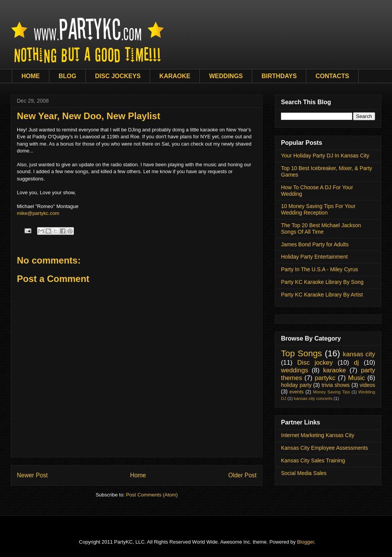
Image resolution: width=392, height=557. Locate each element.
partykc (325, 378)
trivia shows (336, 385)
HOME (31, 76)
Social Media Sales (304, 473)
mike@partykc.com (38, 213)
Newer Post (32, 475)
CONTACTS (332, 76)
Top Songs (301, 353)
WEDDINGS (226, 76)
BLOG (67, 76)
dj (356, 363)
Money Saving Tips (332, 392)
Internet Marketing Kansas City (318, 435)
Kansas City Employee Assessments (324, 448)
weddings (295, 370)
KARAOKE (175, 76)
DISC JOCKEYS (118, 76)
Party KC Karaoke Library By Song (322, 282)
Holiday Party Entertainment (314, 257)
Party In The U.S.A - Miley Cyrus (319, 269)
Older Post (242, 475)
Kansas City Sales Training (313, 460)
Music (356, 378)
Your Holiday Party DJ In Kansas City (325, 156)
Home (138, 475)
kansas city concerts (313, 398)
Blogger (305, 542)
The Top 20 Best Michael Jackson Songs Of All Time (321, 229)
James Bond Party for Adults (315, 244)
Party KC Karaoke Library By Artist (322, 295)
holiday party (296, 385)
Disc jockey (315, 363)
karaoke (335, 370)
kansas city (359, 354)
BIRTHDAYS (279, 76)
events (296, 392)
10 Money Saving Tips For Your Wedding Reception (318, 209)
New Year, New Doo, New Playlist (88, 116)
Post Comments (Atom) (152, 495)
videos (367, 385)
